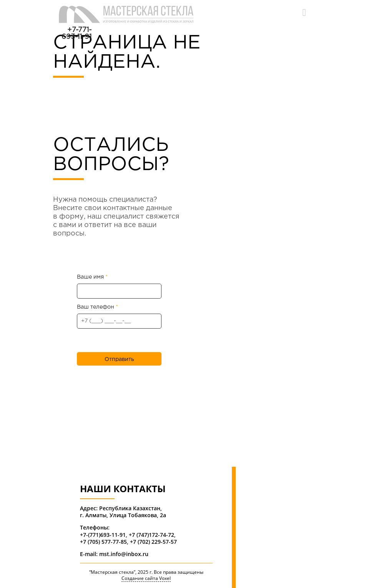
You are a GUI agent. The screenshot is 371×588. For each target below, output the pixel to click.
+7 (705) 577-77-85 (103, 542)
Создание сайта (140, 578)
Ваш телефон (119, 317)
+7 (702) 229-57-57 (153, 542)
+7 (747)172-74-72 (151, 535)
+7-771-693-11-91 (77, 33)
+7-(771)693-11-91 (103, 535)
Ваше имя (119, 287)
